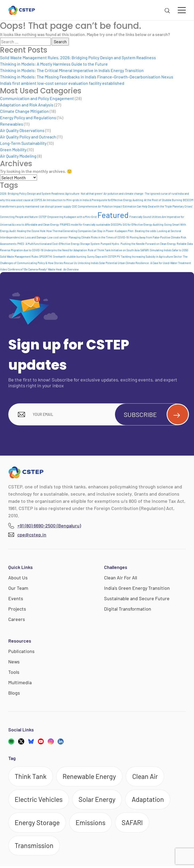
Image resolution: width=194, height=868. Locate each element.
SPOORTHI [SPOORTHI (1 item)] (46, 256)
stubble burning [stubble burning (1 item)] (76, 256)
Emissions (92, 824)
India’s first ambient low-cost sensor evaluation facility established (62, 83)
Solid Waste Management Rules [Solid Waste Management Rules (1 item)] (19, 256)
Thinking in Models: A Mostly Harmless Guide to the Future (54, 64)
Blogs (14, 693)
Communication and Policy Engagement (37, 98)
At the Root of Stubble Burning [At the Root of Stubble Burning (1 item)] (163, 200)
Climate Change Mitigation (24, 111)
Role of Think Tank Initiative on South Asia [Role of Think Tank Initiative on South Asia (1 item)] (114, 250)
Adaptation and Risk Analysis (27, 105)
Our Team (18, 588)
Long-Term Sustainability (23, 143)
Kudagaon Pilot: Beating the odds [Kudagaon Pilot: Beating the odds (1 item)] (135, 231)
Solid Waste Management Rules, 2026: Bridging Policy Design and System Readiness (78, 57)
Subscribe (154, 415)
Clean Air (149, 777)
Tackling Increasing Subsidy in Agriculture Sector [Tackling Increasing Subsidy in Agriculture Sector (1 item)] (151, 256)
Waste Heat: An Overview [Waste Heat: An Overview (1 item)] (63, 269)
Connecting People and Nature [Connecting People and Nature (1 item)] (19, 217)
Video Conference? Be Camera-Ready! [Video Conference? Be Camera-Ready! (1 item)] (24, 269)
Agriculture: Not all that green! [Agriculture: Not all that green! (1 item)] (84, 194)
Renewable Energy (92, 777)
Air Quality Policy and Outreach (28, 137)
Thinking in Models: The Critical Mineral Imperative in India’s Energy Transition (72, 70)
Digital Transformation (128, 609)
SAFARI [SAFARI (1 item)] (145, 250)
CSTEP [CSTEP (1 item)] (43, 217)
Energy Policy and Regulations (28, 118)
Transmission (35, 847)
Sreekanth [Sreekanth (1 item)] (59, 256)
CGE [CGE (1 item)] (74, 206)
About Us (18, 578)
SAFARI (135, 824)
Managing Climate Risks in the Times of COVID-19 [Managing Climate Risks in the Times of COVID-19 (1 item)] (99, 237)
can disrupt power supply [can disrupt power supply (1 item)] (55, 206)
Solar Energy (99, 800)
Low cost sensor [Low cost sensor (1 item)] (58, 237)
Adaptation (151, 800)
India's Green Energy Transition (137, 588)
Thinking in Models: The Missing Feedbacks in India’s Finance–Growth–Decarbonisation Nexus (87, 77)
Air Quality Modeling (18, 156)
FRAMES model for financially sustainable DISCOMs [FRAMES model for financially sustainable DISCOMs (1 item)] (91, 224)
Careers (17, 619)
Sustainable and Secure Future (137, 599)
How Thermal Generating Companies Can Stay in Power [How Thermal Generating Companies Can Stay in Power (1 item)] (80, 231)
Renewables (12, 124)
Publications (21, 651)
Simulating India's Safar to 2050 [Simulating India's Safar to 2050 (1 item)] (169, 250)
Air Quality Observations (22, 130)
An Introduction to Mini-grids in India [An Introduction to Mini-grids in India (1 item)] (66, 200)
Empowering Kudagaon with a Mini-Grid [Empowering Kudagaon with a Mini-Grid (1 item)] (72, 217)
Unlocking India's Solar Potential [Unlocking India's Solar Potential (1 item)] (97, 263)
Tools (14, 672)
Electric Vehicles (40, 800)
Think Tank (31, 777)
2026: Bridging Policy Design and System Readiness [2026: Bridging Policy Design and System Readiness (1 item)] (32, 194)
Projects (17, 609)
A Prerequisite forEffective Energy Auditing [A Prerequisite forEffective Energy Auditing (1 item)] (116, 200)
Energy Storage (38, 824)
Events (16, 599)
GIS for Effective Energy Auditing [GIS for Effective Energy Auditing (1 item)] (143, 224)
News (14, 662)
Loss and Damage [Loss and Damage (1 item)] (36, 237)
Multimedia (20, 683)
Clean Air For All (121, 578)
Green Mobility (13, 150)
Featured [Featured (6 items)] (113, 215)
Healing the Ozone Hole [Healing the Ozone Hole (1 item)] (31, 231)
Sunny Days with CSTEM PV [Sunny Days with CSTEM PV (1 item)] (104, 256)
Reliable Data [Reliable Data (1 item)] (185, 244)
